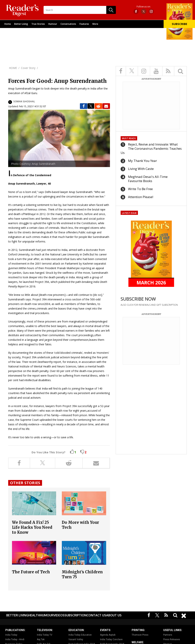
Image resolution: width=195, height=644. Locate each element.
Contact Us (96, 615)
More (95, 24)
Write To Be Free (140, 189)
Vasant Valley (76, 639)
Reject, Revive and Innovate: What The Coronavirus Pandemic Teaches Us (151, 148)
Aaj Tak (41, 639)
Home (8, 24)
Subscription (76, 615)
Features (84, 24)
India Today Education (80, 635)
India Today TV (45, 635)
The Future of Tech (31, 572)
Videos (59, 615)
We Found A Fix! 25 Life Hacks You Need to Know (32, 527)
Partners (168, 635)
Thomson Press (140, 635)
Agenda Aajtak (108, 635)
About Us (114, 615)
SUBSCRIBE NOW (138, 299)
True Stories (38, 24)
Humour (53, 24)
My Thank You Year (142, 161)
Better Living (21, 24)
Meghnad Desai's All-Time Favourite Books (148, 179)
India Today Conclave (111, 639)
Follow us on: (144, 7)
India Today (11, 635)
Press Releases (172, 639)
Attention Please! (141, 197)
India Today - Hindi (15, 639)
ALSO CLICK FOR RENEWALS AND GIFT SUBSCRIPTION (149, 305)
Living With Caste (141, 169)
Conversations (68, 24)
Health (34, 615)
